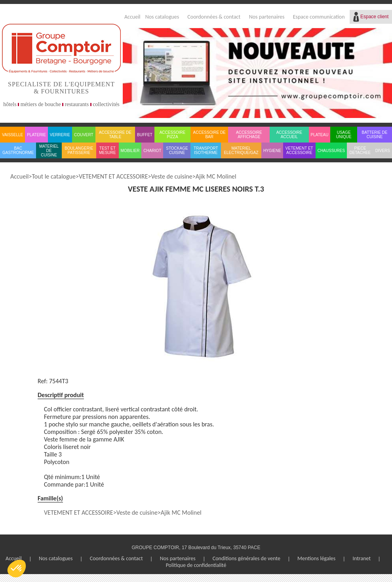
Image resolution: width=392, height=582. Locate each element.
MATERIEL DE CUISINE (49, 151)
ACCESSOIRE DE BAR (209, 135)
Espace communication (319, 17)
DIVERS (383, 151)
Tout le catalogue (53, 176)
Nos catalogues (162, 17)
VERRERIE (60, 135)
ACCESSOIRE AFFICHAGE (249, 135)
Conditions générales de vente (246, 558)
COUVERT (84, 135)
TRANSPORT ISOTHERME (206, 150)
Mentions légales (316, 558)
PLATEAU (320, 135)
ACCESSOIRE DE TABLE (115, 135)
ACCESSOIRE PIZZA (173, 135)
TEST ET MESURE (108, 150)
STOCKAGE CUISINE (177, 150)
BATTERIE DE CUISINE (375, 135)
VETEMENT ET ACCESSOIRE (299, 150)
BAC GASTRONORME (18, 150)
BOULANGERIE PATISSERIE (79, 150)
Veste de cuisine (172, 176)
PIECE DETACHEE (360, 150)
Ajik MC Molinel (216, 176)
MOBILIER (130, 151)
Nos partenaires (267, 17)
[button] (17, 569)
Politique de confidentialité (196, 565)
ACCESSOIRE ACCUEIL (289, 135)
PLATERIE (36, 135)
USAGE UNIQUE (344, 135)
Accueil (132, 17)
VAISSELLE (12, 135)
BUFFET (145, 135)
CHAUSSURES (331, 151)
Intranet (362, 558)
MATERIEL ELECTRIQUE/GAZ (241, 150)
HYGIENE (272, 151)
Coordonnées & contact (214, 17)
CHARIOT (152, 151)
